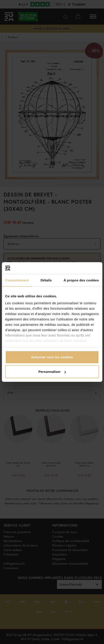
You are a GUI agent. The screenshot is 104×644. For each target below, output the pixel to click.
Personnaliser (52, 372)
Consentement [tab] (17, 280)
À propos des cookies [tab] (81, 280)
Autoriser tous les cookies (52, 357)
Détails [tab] (46, 280)
